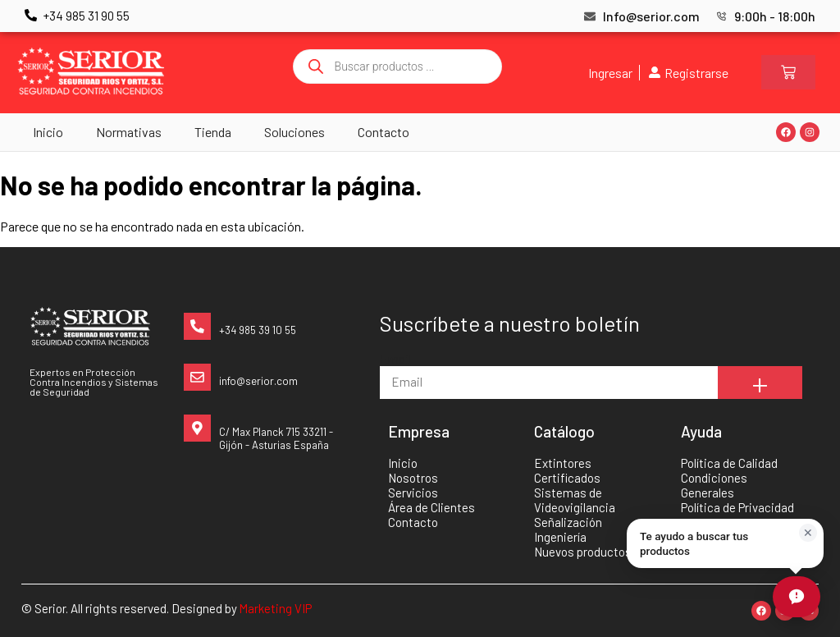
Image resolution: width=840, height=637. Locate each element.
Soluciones (294, 132)
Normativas (129, 132)
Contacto (383, 132)
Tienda (213, 132)
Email (395, 358)
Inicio (48, 132)
